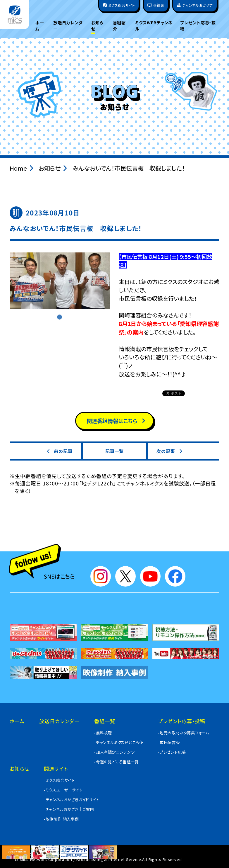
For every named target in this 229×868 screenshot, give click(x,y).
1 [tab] (60, 317)
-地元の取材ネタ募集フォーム (184, 733)
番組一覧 (105, 721)
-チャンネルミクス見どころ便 (119, 742)
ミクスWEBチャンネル (154, 26)
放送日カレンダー (68, 26)
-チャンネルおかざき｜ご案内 (69, 809)
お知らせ (98, 26)
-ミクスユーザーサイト (63, 790)
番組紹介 (119, 26)
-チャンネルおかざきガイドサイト (72, 800)
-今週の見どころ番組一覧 (117, 762)
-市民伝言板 (169, 742)
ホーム (40, 26)
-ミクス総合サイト (59, 780)
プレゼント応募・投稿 (198, 26)
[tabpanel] (60, 281)
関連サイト (56, 768)
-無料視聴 (103, 733)
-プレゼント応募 (172, 752)
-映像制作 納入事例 (61, 819)
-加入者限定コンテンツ (114, 752)
